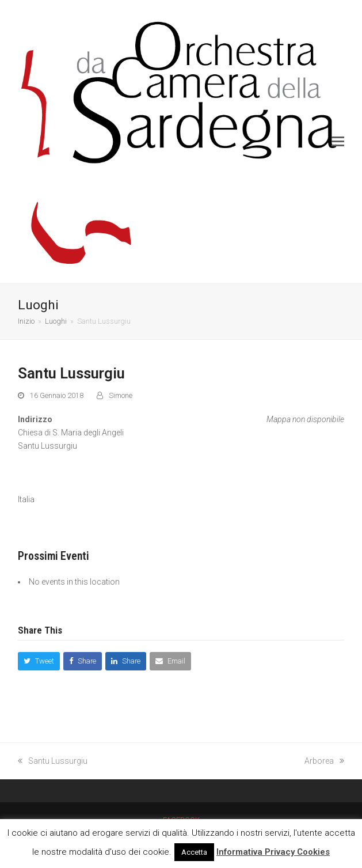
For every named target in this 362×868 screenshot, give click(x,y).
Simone (121, 395)
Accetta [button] (194, 852)
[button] (338, 142)
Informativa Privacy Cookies (273, 852)
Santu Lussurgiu (53, 761)
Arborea (324, 761)
